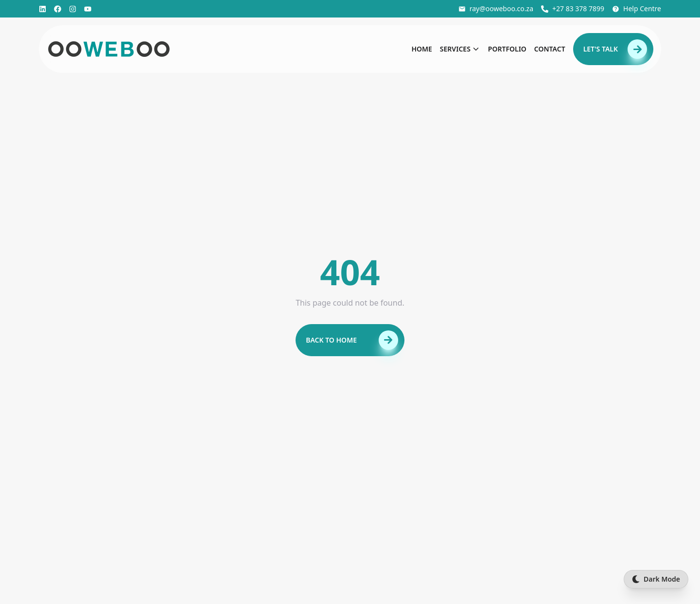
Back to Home (352, 340)
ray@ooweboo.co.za (496, 9)
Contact (550, 49)
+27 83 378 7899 (573, 9)
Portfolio (507, 49)
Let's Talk (615, 49)
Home (421, 49)
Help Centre (637, 9)
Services (460, 49)
